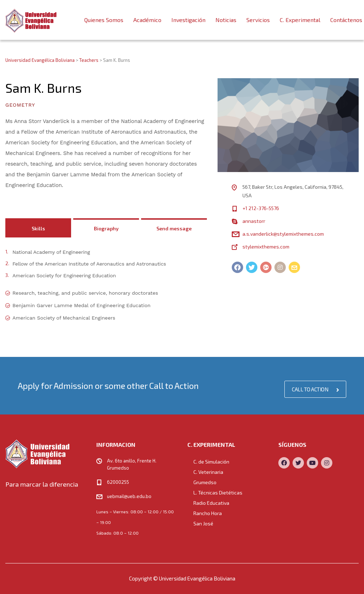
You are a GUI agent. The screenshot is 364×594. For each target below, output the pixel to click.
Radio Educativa (211, 503)
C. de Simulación (211, 462)
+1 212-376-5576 (261, 208)
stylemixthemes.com (266, 247)
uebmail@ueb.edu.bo (129, 496)
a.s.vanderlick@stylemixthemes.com (283, 234)
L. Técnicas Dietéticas (218, 493)
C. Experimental (300, 20)
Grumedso (205, 482)
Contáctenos (346, 20)
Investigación (188, 20)
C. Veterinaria (208, 472)
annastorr (254, 221)
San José (203, 523)
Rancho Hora (208, 513)
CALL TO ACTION (315, 389)
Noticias (226, 20)
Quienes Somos (104, 20)
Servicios (258, 20)
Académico (147, 20)
